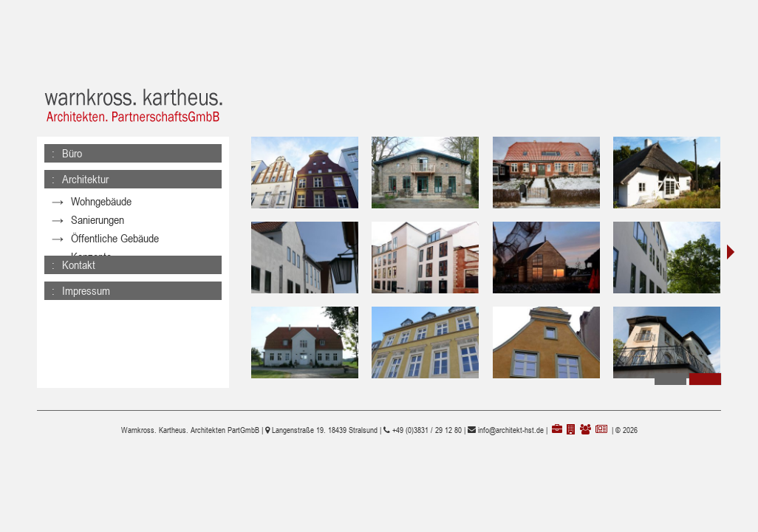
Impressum (86, 277)
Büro (72, 153)
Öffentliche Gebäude (115, 238)
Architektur (85, 179)
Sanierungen (98, 220)
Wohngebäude (101, 201)
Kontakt (79, 251)
